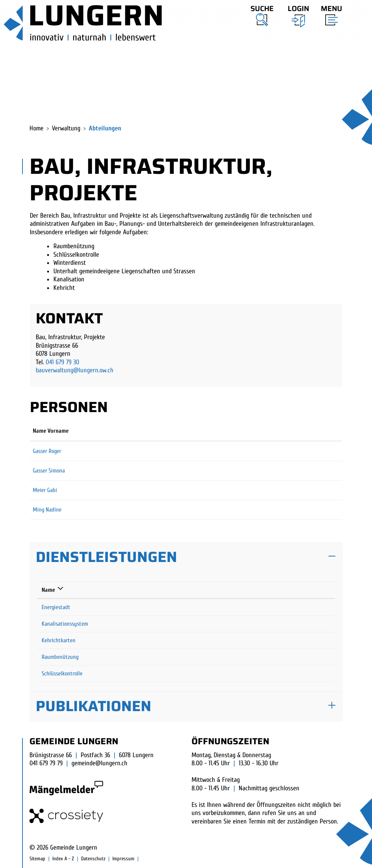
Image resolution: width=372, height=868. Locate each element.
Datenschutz (93, 859)
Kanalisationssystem (65, 624)
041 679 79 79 (46, 763)
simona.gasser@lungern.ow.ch (243, 471)
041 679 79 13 (273, 640)
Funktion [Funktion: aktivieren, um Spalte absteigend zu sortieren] (136, 431)
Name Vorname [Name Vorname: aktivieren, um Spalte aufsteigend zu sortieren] (51, 431)
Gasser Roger (47, 451)
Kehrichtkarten (59, 640)
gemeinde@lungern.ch (99, 763)
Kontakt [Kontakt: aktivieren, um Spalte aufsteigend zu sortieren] (219, 431)
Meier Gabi (45, 490)
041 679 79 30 (62, 362)
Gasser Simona (49, 471)
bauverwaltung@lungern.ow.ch (75, 370)
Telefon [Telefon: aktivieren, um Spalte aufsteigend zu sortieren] (267, 590)
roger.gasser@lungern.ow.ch (240, 451)
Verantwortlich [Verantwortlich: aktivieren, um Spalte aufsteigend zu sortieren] (173, 590)
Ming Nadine (47, 510)
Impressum (123, 859)
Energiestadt (56, 607)
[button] (262, 14)
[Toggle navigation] (329, 14)
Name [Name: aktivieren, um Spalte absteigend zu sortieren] (48, 590)
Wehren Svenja (172, 640)
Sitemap (37, 859)
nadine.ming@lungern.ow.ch (241, 510)
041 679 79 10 (273, 657)
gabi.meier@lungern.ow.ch (239, 490)
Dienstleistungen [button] (106, 557)
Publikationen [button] (94, 706)
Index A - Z (63, 859)
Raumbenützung (60, 657)
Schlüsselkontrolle (62, 674)
